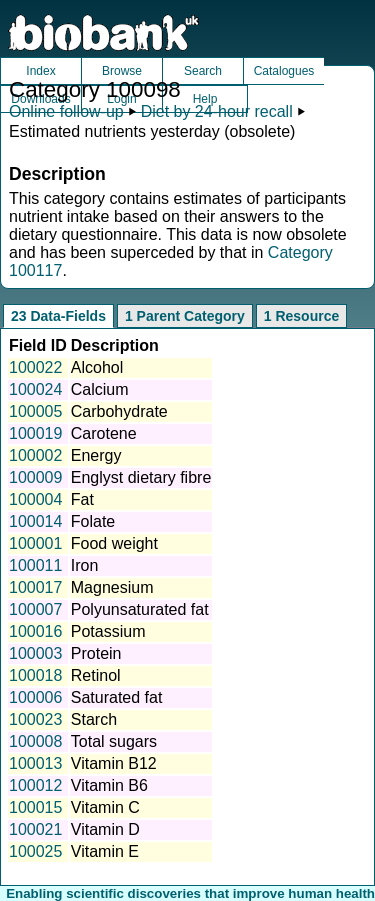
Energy (96, 455)
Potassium (108, 631)
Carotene (104, 433)
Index (40, 71)
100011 (35, 565)
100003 (35, 653)
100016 (35, 631)
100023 (35, 719)
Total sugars (114, 741)
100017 (35, 587)
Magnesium (112, 587)
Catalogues (284, 71)
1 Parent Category (185, 316)
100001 (35, 543)
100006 (35, 697)
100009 (35, 477)
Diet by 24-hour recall (217, 111)
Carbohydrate (119, 411)
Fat (82, 499)
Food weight (114, 543)
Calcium (100, 389)
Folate (93, 521)
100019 (35, 433)
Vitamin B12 (114, 763)
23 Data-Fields (58, 316)
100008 (35, 741)
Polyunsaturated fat (140, 609)
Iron (85, 565)
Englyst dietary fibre (141, 477)
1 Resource (301, 316)
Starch (94, 719)
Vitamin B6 (109, 785)
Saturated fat (117, 697)
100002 (35, 455)
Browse (122, 71)
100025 (35, 851)
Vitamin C (105, 807)
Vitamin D (105, 829)
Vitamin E (105, 851)
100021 (35, 829)
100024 (35, 389)
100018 (35, 675)
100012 (35, 785)
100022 (35, 367)
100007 (35, 609)
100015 (35, 807)
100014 (35, 521)
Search (203, 71)
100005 (35, 411)
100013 (35, 763)
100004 (35, 499)
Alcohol (97, 367)
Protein (96, 653)
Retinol (96, 675)
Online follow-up (66, 111)
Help (205, 99)
